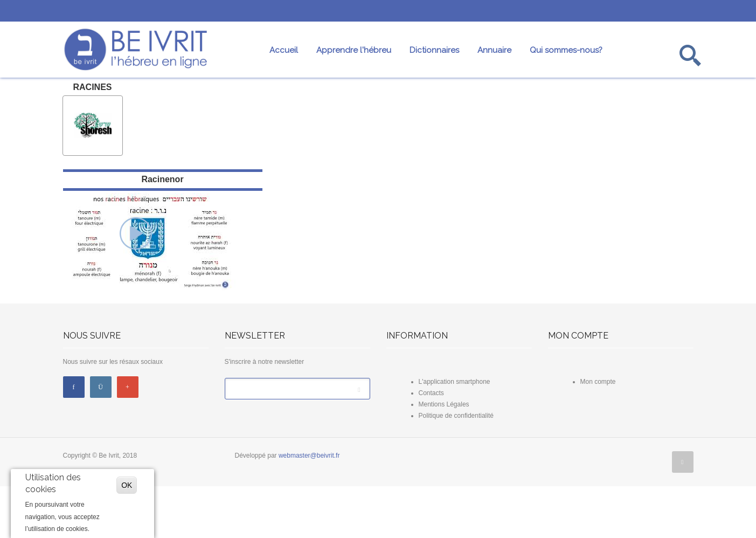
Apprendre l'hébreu (354, 50)
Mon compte (598, 433)
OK (127, 485)
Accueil (284, 50)
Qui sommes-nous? (566, 50)
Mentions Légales (444, 456)
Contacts (431, 445)
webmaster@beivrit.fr (309, 507)
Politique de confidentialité (456, 467)
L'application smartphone (455, 433)
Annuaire (494, 50)
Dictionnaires (434, 50)
